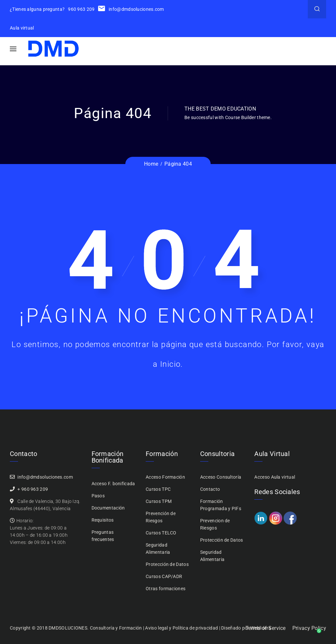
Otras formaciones (166, 589)
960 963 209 (81, 9)
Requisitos (103, 520)
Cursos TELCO (161, 533)
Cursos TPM (159, 501)
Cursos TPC (158, 489)
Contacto (210, 489)
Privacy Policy (309, 628)
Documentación (108, 508)
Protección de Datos (167, 564)
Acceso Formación (165, 477)
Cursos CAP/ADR (164, 576)
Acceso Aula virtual (275, 477)
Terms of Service (266, 628)
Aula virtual (22, 28)
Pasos (98, 496)
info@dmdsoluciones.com (131, 9)
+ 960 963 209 (33, 489)
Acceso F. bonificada (113, 484)
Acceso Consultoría (221, 477)
